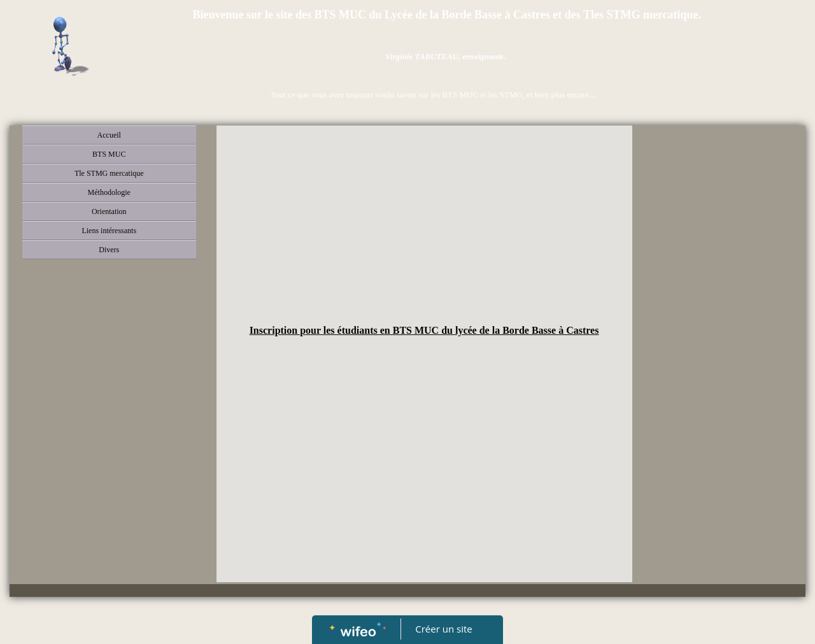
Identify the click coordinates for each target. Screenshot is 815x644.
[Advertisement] (424, 227)
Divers (109, 250)
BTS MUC (109, 154)
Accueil (109, 135)
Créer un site (444, 629)
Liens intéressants (109, 231)
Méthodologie (109, 192)
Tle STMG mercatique (109, 173)
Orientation (109, 211)
